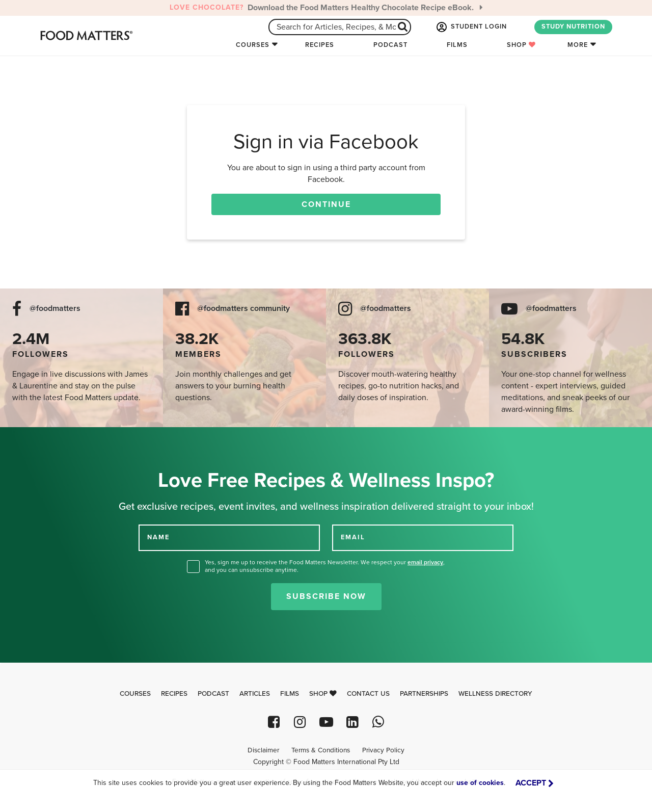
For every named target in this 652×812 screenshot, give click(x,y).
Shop (521, 45)
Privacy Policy (383, 750)
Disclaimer (263, 750)
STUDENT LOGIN (471, 27)
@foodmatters (55, 309)
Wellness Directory (495, 694)
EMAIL (353, 537)
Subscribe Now (326, 596)
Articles (255, 694)
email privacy (425, 562)
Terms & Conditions (321, 750)
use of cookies (480, 783)
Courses (253, 45)
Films (457, 45)
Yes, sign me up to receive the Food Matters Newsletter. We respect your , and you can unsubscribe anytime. (325, 566)
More (578, 45)
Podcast (390, 45)
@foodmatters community (243, 309)
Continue (326, 204)
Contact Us (368, 694)
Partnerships (424, 694)
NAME (158, 537)
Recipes (320, 45)
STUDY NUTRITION (573, 27)
